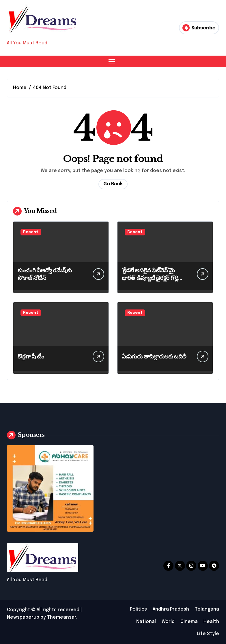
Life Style (208, 634)
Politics (138, 609)
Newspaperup (23, 617)
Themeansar (62, 617)
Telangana (207, 609)
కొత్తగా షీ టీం (31, 356)
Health (211, 622)
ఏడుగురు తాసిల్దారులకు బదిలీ (154, 356)
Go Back (113, 184)
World (168, 622)
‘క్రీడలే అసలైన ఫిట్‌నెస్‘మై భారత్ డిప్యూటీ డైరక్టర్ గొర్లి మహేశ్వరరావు (150, 278)
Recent (31, 232)
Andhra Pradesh (171, 609)
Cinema (189, 622)
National (146, 622)
